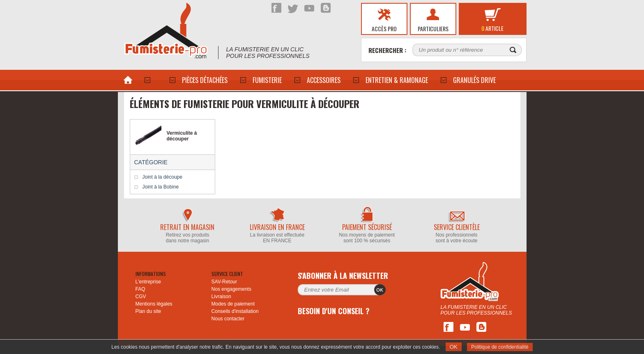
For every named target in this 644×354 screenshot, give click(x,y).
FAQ (140, 289)
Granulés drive (474, 80)
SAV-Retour (224, 282)
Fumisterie (267, 80)
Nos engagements (231, 289)
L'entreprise (148, 282)
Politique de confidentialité (500, 347)
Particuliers (433, 29)
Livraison (221, 297)
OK (454, 347)
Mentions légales (154, 304)
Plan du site (148, 311)
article (492, 28)
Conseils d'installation (235, 311)
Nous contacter (228, 319)
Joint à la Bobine (161, 187)
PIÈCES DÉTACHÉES (205, 80)
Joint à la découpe (162, 177)
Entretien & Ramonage (397, 80)
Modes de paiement (233, 304)
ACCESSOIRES (324, 80)
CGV (141, 297)
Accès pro (384, 29)
